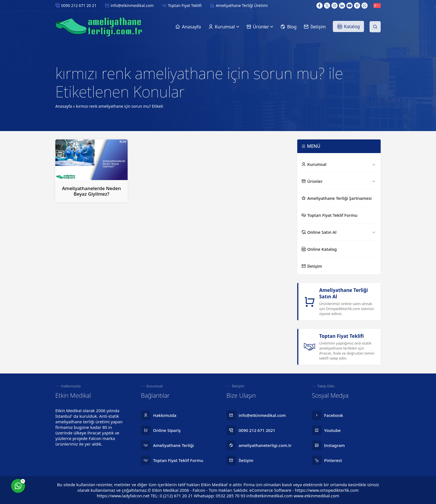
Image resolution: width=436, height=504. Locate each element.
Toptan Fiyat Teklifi (185, 5)
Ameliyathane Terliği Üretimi (242, 5)
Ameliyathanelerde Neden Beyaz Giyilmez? (91, 191)
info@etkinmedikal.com (132, 5)
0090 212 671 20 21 (79, 5)
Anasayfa (64, 106)
